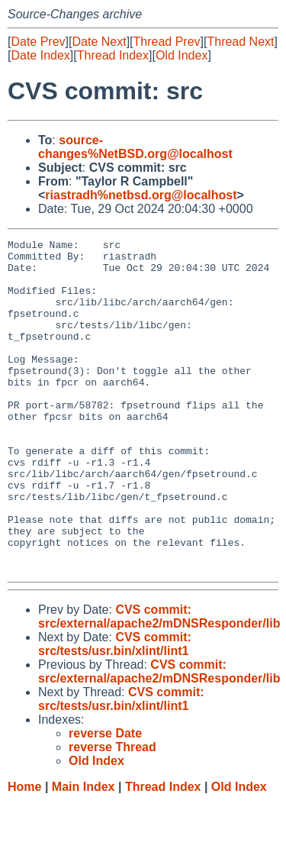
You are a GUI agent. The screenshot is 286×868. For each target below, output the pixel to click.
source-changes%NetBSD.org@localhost (135, 147)
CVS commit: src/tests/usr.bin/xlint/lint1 (115, 710)
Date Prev (38, 42)
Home (24, 853)
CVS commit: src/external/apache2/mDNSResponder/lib (159, 683)
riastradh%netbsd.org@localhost (141, 195)
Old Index (182, 55)
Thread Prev (167, 42)
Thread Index (113, 55)
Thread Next (240, 42)
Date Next (99, 42)
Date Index (40, 55)
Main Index (84, 853)
